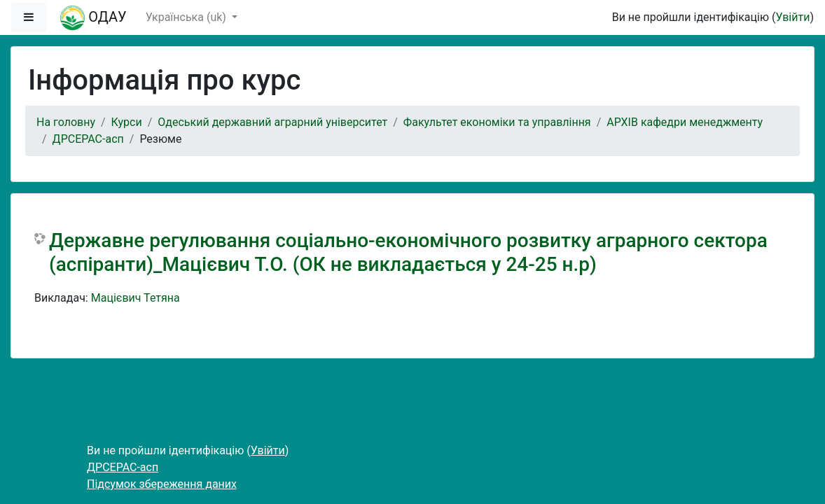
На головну (66, 122)
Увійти (792, 17)
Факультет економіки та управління (497, 122)
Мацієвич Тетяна (136, 298)
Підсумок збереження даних (162, 484)
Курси (127, 122)
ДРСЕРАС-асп (88, 139)
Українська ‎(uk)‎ (187, 17)
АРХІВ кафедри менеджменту (685, 122)
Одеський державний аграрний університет (272, 122)
